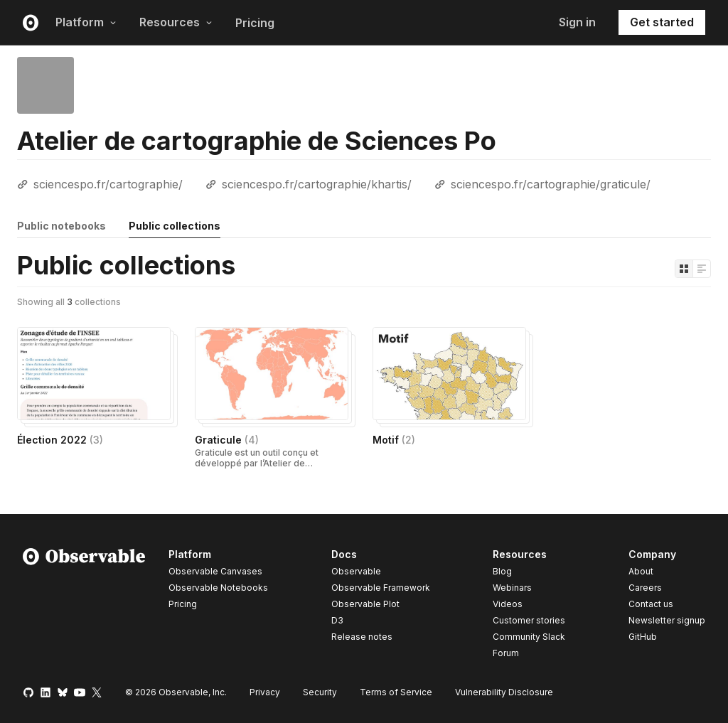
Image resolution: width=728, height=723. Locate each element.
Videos (508, 604)
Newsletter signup (667, 621)
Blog (502, 571)
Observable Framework (381, 588)
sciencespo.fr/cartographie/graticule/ (551, 184)
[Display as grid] (684, 269)
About (641, 571)
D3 (337, 620)
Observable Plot (365, 604)
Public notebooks (61, 226)
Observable (356, 571)
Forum (506, 653)
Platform (86, 22)
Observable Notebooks (218, 588)
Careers (645, 588)
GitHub (643, 637)
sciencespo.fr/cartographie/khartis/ (317, 184)
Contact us (651, 604)
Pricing (255, 23)
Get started (662, 22)
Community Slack (529, 637)
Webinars (512, 588)
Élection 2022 (60, 440)
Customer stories (529, 620)
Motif (394, 440)
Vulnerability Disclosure (504, 692)
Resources (176, 22)
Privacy (265, 692)
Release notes (362, 637)
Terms (396, 692)
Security (320, 692)
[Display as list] (702, 269)
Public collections (175, 226)
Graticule (227, 440)
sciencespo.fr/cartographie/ (108, 184)
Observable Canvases (215, 571)
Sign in (577, 22)
